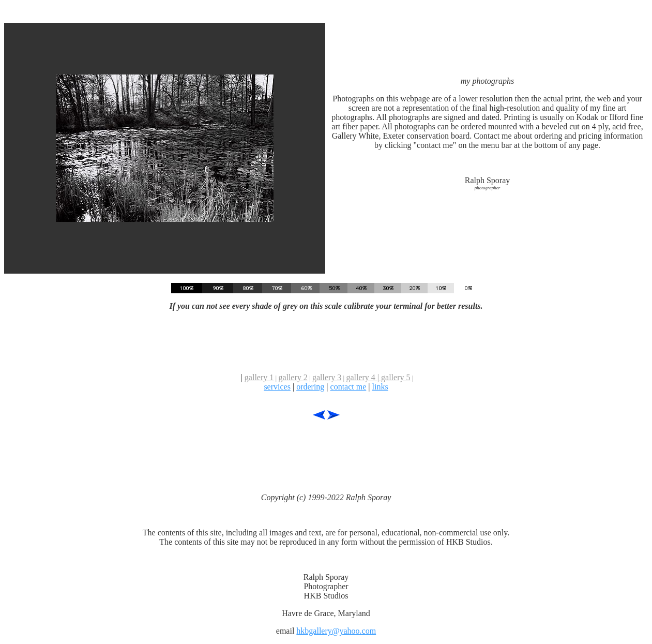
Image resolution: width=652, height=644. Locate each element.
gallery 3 (327, 377)
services (277, 387)
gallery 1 (259, 377)
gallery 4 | (363, 377)
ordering (310, 387)
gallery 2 (293, 377)
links (380, 387)
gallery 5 (396, 377)
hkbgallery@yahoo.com (336, 631)
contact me (348, 387)
